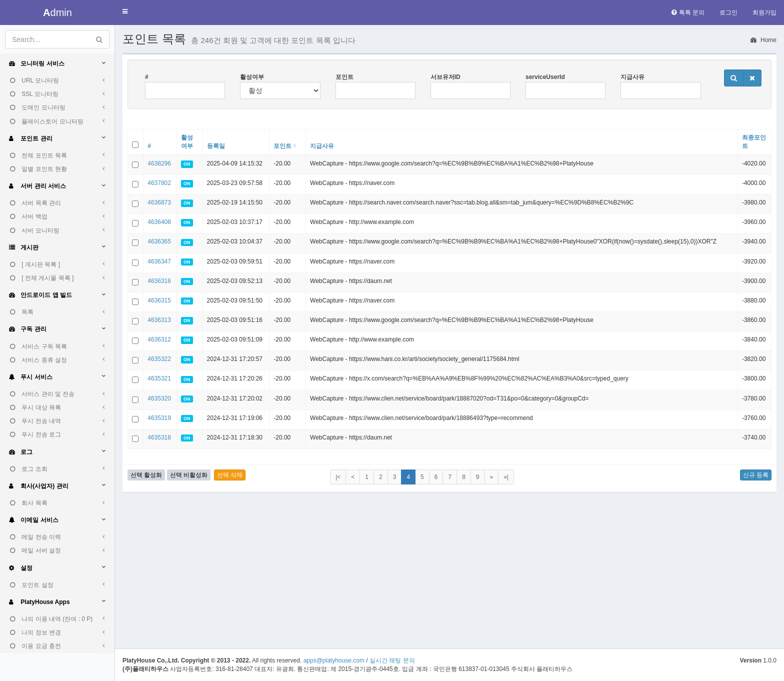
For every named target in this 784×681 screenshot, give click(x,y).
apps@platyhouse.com (334, 660)
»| (506, 477)
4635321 (159, 378)
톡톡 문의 (688, 12)
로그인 (728, 12)
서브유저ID (445, 77)
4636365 (159, 241)
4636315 (159, 300)
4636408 (159, 222)
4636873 (159, 202)
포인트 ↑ (285, 146)
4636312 (159, 339)
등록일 (216, 146)
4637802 (159, 183)
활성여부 (252, 77)
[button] (125, 12)
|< (338, 477)
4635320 (159, 398)
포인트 (344, 77)
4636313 (159, 320)
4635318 (159, 437)
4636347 (159, 261)
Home (763, 40)
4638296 (159, 163)
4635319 (159, 418)
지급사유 (632, 77)
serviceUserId (545, 77)
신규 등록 (756, 475)
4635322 (159, 359)
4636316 (159, 281)
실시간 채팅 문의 (392, 660)
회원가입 (764, 12)
